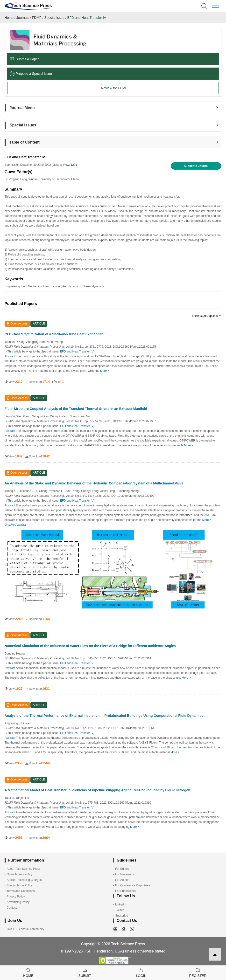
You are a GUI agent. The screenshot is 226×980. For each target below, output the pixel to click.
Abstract (10, 356)
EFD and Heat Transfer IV (87, 18)
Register (198, 972)
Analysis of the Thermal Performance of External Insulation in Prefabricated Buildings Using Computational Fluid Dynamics (104, 716)
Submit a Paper (24, 59)
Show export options (206, 316)
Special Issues (23, 125)
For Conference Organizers (133, 885)
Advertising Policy (18, 902)
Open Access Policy (20, 874)
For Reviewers (124, 874)
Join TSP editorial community (25, 929)
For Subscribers (125, 891)
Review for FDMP (114, 88)
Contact (12, 908)
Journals (23, 18)
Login (141, 972)
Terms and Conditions (21, 891)
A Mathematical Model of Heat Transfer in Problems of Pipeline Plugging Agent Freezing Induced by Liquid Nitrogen (97, 790)
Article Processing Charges (24, 880)
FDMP (37, 18)
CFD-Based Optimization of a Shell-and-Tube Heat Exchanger (54, 334)
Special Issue (54, 18)
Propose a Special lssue (31, 74)
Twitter (119, 910)
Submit (85, 972)
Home (9, 18)
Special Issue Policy (20, 885)
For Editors (122, 869)
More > (105, 371)
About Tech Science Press (24, 869)
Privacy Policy (16, 897)
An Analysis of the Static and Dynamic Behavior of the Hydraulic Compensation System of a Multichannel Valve (94, 483)
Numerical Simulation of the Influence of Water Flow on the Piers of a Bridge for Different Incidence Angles (90, 646)
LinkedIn (121, 904)
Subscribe (122, 916)
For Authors (123, 880)
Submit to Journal (196, 166)
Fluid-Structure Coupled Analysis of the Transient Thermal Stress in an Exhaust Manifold (76, 409)
